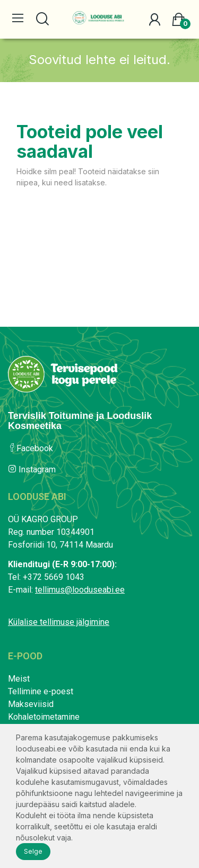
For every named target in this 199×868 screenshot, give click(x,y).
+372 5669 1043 (54, 577)
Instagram (32, 469)
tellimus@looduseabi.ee (80, 590)
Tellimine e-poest (41, 691)
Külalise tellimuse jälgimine (59, 622)
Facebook (31, 448)
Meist (19, 679)
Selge (33, 851)
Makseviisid (31, 704)
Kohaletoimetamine (44, 717)
